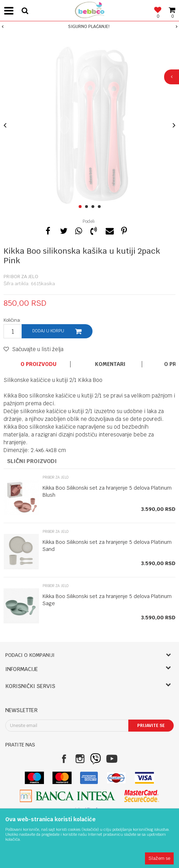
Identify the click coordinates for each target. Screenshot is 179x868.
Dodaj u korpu (48, 331)
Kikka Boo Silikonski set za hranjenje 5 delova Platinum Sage (107, 600)
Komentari (110, 364)
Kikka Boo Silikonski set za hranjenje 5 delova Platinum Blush (107, 491)
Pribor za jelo (21, 277)
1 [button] (81, 207)
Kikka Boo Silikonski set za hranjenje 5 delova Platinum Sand (107, 546)
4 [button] (100, 207)
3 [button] (94, 207)
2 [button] (88, 207)
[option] (89, 27)
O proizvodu (38, 364)
